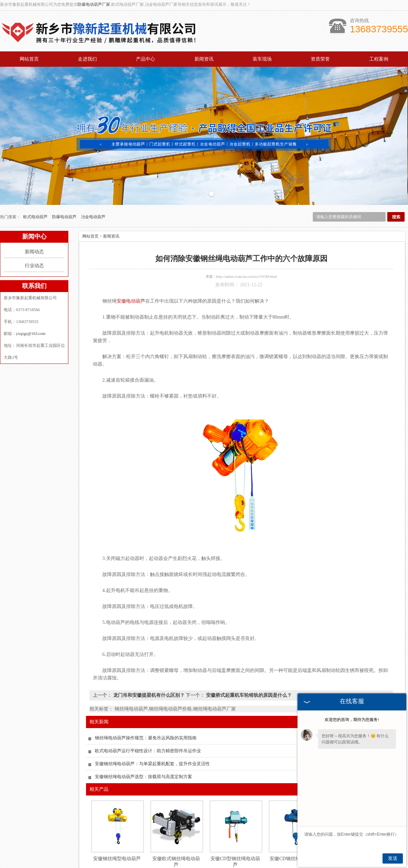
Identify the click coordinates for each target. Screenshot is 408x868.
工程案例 (379, 59)
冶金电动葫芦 (93, 202)
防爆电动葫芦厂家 (94, 4)
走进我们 (87, 59)
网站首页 (29, 59)
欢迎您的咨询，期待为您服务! (352, 720)
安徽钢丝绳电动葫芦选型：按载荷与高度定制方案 (143, 762)
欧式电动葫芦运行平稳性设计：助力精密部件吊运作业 (148, 736)
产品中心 (146, 59)
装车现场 (262, 59)
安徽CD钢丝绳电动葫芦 (294, 844)
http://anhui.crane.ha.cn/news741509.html (246, 262)
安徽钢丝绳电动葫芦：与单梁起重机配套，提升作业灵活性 (152, 749)
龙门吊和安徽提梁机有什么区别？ (149, 681)
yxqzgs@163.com (31, 319)
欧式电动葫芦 (36, 202)
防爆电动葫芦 (65, 202)
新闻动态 (34, 237)
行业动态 (34, 251)
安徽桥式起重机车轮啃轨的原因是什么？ (248, 681)
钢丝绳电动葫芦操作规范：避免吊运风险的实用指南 (146, 723)
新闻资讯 (204, 59)
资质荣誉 (320, 59)
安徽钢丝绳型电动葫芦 (117, 844)
